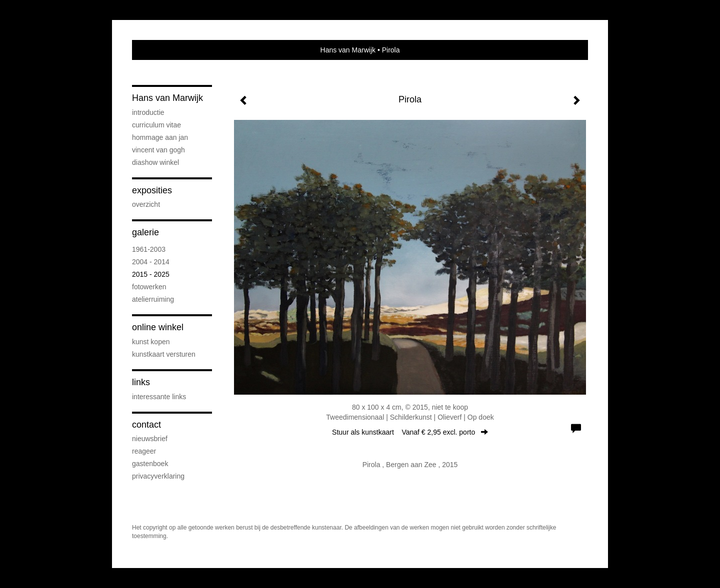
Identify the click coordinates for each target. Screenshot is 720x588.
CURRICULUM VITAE (156, 125)
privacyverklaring (158, 476)
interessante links (159, 397)
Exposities (152, 190)
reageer (144, 451)
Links (141, 382)
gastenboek (150, 464)
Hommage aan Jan (160, 137)
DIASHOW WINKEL (155, 162)
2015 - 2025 (151, 274)
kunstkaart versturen (164, 354)
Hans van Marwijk (348, 50)
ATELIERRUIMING (153, 299)
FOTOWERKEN (149, 287)
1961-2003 (149, 249)
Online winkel (158, 327)
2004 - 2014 (151, 262)
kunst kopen (151, 342)
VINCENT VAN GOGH (158, 150)
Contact (146, 425)
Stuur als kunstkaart (410, 432)
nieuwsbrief (150, 439)
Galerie (145, 232)
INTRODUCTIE (148, 112)
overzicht (146, 204)
